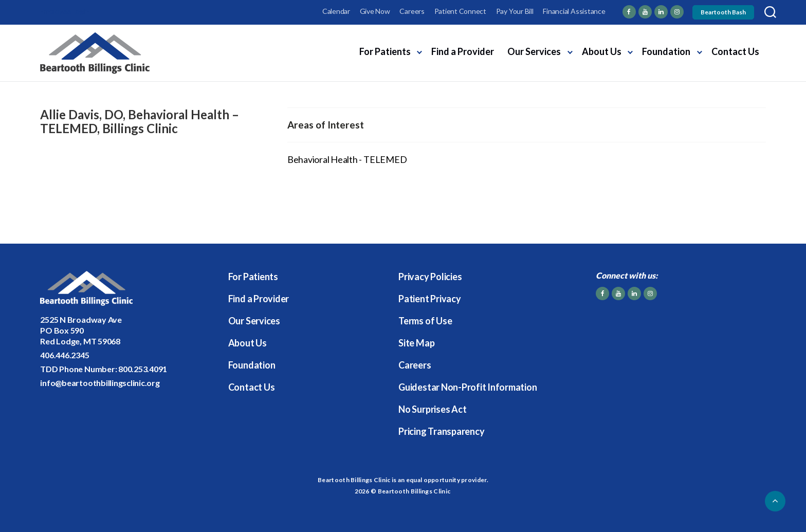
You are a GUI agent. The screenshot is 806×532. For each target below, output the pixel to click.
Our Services (534, 51)
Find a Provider (463, 51)
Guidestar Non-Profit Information (468, 387)
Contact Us (735, 51)
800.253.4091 (143, 369)
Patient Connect (460, 11)
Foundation (666, 51)
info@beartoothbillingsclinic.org (100, 383)
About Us (602, 51)
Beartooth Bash (723, 12)
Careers (412, 11)
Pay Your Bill (515, 11)
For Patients (385, 51)
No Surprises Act (432, 409)
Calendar (336, 11)
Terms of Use (425, 321)
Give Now (375, 11)
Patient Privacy (429, 299)
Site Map (416, 343)
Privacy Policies (430, 277)
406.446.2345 (65, 355)
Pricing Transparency (441, 431)
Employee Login (65, 11)
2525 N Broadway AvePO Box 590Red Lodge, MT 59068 (81, 330)
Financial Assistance (574, 11)
